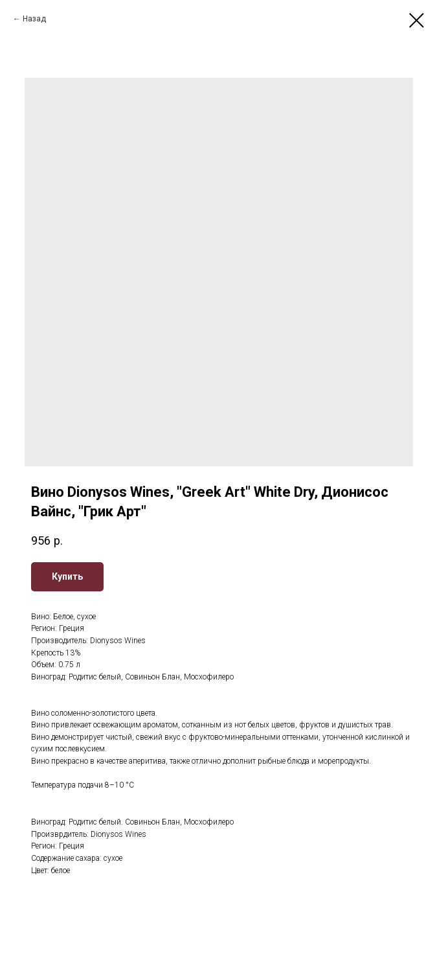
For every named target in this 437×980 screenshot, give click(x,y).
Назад (34, 19)
